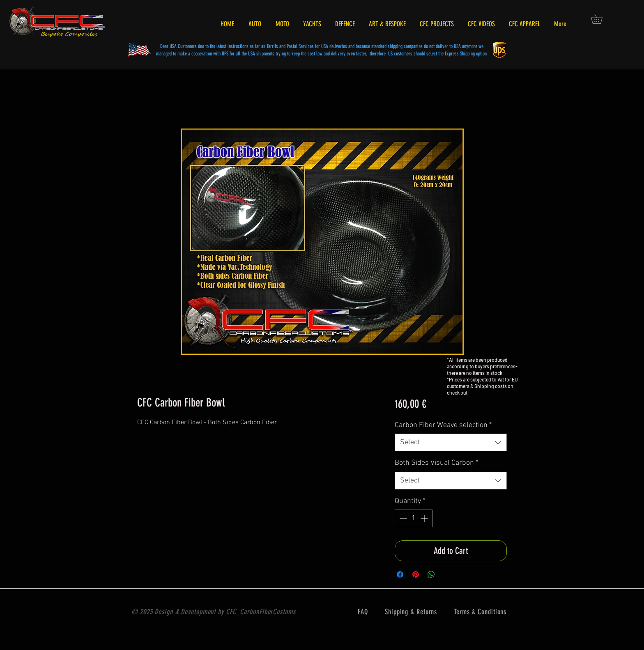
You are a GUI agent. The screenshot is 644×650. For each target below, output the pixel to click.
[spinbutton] (414, 518)
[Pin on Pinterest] (416, 574)
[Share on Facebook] (400, 574)
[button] (601, 19)
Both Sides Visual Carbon (436, 463)
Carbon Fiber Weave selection (443, 425)
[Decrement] (402, 518)
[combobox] (451, 442)
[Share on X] (447, 574)
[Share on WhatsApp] (431, 574)
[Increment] (425, 518)
